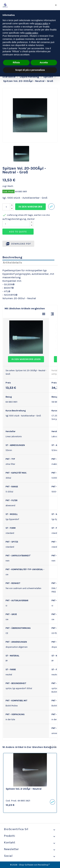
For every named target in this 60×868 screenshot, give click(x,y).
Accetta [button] (44, 62)
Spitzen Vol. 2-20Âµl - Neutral (24, 789)
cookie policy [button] (32, 33)
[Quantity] (16, 224)
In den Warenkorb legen (26, 359)
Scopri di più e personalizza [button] (30, 70)
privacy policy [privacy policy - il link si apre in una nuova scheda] (42, 23)
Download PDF (18, 244)
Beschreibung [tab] (12, 257)
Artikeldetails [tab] (12, 263)
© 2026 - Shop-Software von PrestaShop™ (30, 865)
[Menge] (6, 207)
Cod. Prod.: (11, 801)
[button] (56, 5)
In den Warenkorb (30, 207)
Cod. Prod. (8, 191)
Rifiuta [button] (16, 62)
